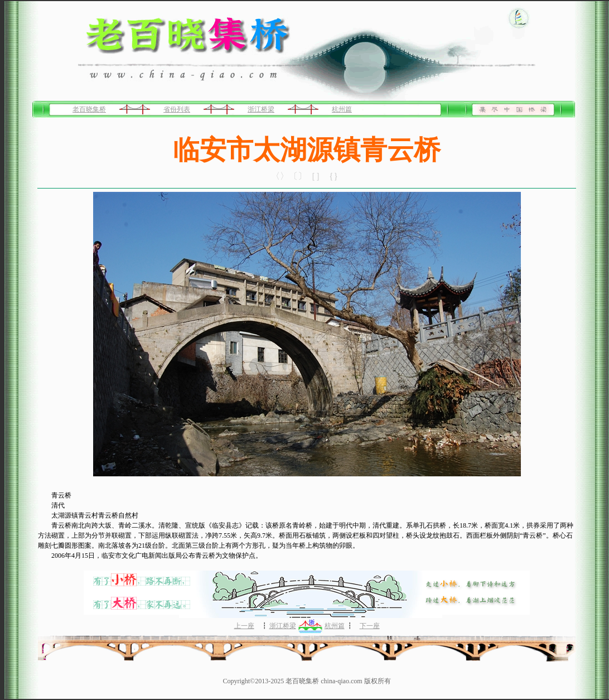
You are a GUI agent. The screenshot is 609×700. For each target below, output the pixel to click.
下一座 (370, 626)
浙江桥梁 (261, 109)
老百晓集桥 (89, 109)
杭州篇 (342, 109)
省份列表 (177, 109)
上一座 (244, 626)
